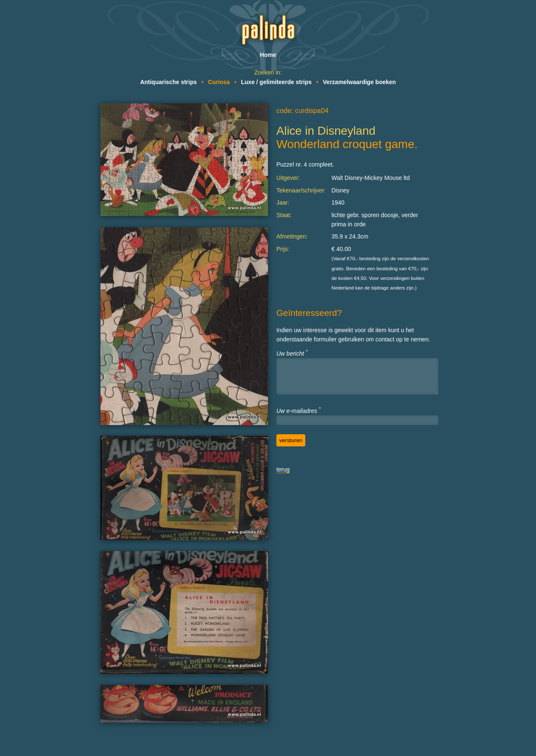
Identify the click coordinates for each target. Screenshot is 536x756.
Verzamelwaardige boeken (359, 82)
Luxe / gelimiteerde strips (277, 82)
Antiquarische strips (169, 82)
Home (268, 55)
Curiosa (219, 82)
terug (283, 469)
